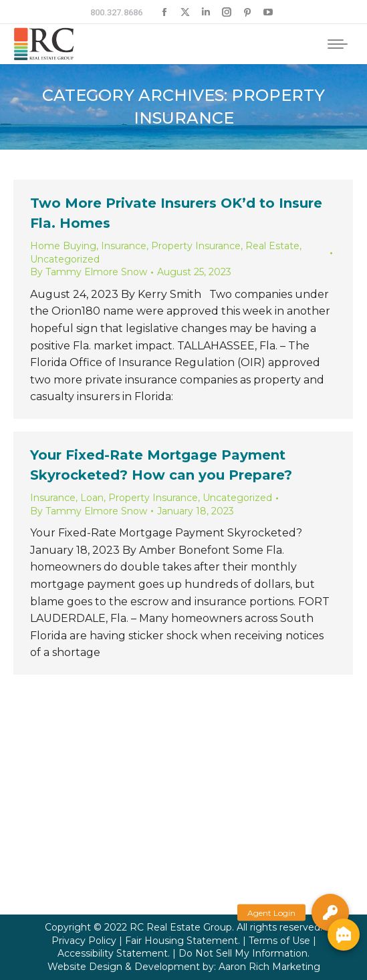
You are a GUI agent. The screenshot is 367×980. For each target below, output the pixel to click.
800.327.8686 (116, 12)
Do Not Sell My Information (243, 953)
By (89, 272)
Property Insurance (196, 246)
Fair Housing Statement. (182, 941)
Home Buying (63, 246)
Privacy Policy (84, 941)
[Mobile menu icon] (338, 44)
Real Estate (272, 246)
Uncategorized (65, 259)
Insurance (124, 246)
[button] (330, 913)
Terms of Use (279, 941)
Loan (92, 498)
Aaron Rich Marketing (269, 967)
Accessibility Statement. (114, 953)
